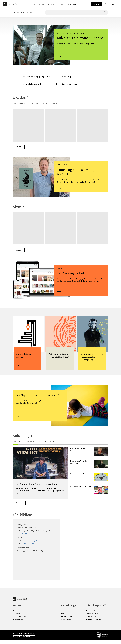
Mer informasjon (24, 537)
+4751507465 (30, 547)
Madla (39, 103)
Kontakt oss (17, 615)
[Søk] (77, 13)
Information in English (21, 620)
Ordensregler (66, 623)
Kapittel (56, 103)
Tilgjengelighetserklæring (30, 639)
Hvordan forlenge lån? (94, 623)
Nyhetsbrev (17, 617)
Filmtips (22, 444)
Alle (15, 103)
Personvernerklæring (18, 639)
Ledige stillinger (67, 620)
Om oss (64, 615)
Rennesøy (47, 103)
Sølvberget (23, 103)
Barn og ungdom (53, 444)
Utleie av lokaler (19, 623)
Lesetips (41, 444)
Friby (63, 617)
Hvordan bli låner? (92, 615)
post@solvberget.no (32, 544)
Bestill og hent (91, 620)
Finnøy (32, 103)
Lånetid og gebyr (92, 617)
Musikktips (31, 444)
